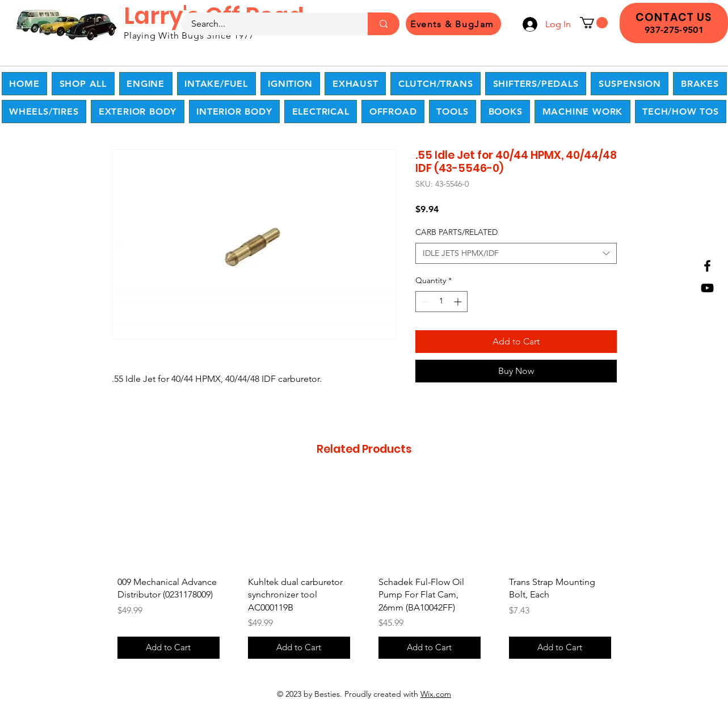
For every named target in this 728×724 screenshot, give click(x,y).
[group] (364, 572)
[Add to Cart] (169, 648)
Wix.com (436, 694)
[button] (594, 23)
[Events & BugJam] (453, 24)
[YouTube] (707, 288)
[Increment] (459, 302)
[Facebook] (707, 266)
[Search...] (268, 24)
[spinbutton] (441, 302)
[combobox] (516, 254)
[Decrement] (424, 302)
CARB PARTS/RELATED (456, 232)
